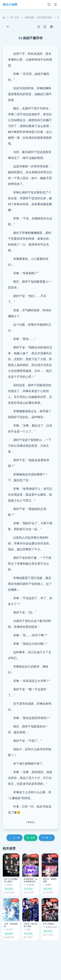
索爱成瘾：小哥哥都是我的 (38, 17)
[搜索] (49, 5)
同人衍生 (15, 17)
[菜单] (55, 5)
